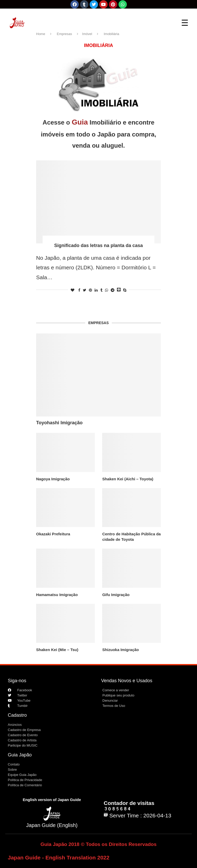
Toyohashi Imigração (59, 423)
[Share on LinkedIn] (96, 290)
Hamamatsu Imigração (57, 595)
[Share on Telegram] (113, 290)
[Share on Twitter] (85, 290)
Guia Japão (20, 755)
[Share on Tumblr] (101, 290)
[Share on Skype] (125, 290)
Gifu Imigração (116, 595)
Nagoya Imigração (53, 479)
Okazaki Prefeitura (53, 534)
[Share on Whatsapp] (107, 290)
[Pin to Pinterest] (90, 290)
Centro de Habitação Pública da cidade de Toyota (131, 537)
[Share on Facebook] (79, 290)
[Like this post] (73, 290)
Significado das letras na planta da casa (98, 245)
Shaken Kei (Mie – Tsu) (57, 650)
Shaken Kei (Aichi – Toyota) (128, 479)
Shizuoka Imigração (120, 650)
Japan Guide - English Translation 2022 (59, 857)
